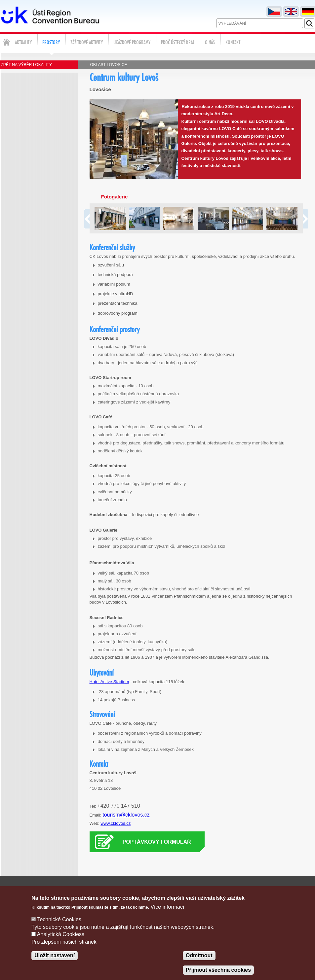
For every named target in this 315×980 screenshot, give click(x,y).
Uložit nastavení (55, 963)
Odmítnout (199, 963)
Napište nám (193, 890)
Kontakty (222, 890)
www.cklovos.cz (116, 823)
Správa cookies (298, 890)
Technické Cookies (59, 927)
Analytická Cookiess (61, 942)
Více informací (167, 914)
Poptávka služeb (257, 890)
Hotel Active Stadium (109, 682)
